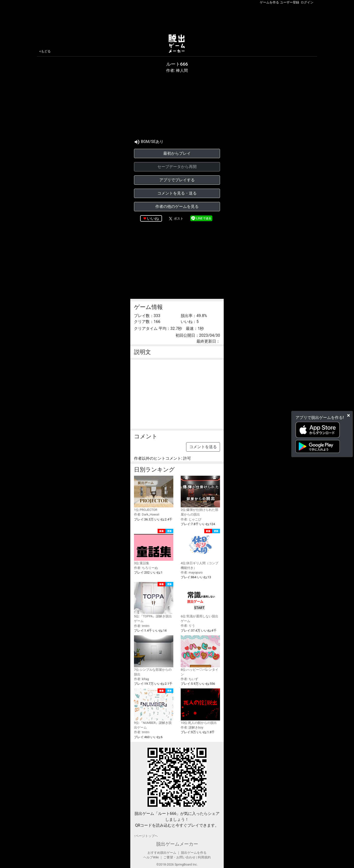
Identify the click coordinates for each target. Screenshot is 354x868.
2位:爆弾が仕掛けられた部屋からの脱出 (200, 496)
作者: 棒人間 (177, 70)
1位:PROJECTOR (154, 494)
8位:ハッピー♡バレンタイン (200, 656)
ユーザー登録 (290, 2)
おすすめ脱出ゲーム (162, 853)
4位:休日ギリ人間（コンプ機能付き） (200, 549)
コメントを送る (203, 447)
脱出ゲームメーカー (177, 844)
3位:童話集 (154, 547)
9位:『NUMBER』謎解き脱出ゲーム (154, 709)
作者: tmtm (142, 626)
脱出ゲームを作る (194, 853)
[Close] (348, 415)
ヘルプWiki (151, 857)
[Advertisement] (177, 18)
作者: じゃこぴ (191, 519)
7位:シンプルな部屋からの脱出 (154, 656)
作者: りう (188, 626)
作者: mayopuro (192, 572)
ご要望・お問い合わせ (179, 857)
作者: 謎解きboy (192, 727)
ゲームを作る (269, 2)
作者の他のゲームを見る (177, 206)
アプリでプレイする (177, 180)
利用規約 (204, 857)
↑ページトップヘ (146, 836)
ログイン (307, 2)
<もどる (45, 51)
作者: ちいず (189, 679)
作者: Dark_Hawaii (147, 514)
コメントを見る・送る (177, 193)
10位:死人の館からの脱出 (200, 707)
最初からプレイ (177, 153)
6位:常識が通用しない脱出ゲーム (200, 602)
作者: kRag (141, 679)
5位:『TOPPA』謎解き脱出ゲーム (154, 602)
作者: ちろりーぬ (146, 568)
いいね (153, 219)
